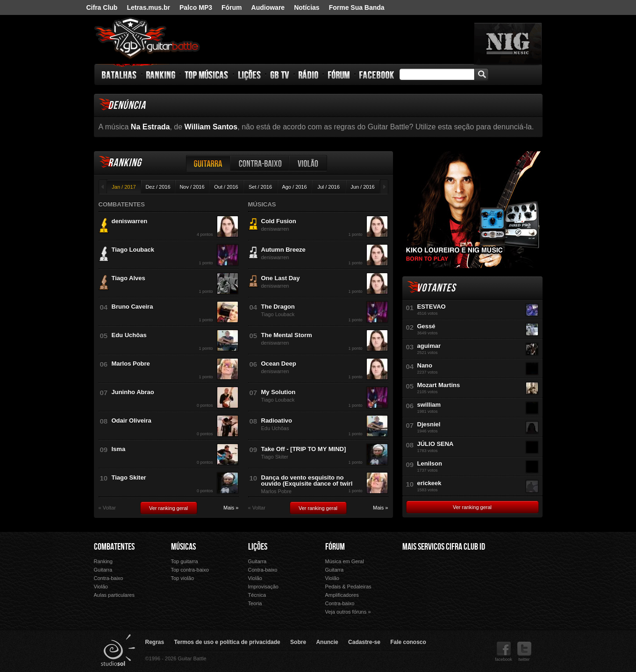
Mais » (231, 508)
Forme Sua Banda (357, 7)
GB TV (280, 75)
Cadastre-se (364, 642)
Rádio (309, 75)
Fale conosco (408, 642)
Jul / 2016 (329, 187)
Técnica (257, 595)
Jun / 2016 (362, 187)
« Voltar (107, 508)
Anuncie (327, 642)
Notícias (307, 7)
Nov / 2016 (192, 187)
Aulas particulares (114, 595)
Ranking (161, 75)
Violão (308, 163)
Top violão (183, 578)
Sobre (298, 642)
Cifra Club (102, 7)
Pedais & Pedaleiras (348, 587)
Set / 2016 (260, 187)
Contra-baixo (260, 163)
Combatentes (114, 547)
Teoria (255, 603)
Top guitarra (185, 561)
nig (508, 43)
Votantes (436, 288)
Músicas (183, 547)
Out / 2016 (226, 187)
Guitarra (208, 163)
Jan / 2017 (124, 187)
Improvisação (263, 587)
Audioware (268, 7)
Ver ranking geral (168, 508)
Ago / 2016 (294, 187)
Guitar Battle (147, 38)
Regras (155, 642)
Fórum (232, 7)
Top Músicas (207, 75)
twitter (524, 652)
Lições (250, 75)
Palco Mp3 (472, 584)
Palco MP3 (196, 7)
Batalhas (120, 75)
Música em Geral (345, 561)
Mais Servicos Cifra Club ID (444, 547)
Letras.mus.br (148, 7)
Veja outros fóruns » (348, 612)
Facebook (377, 75)
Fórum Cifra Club (423, 584)
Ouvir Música (423, 598)
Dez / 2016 (158, 187)
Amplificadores (342, 595)
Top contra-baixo (190, 570)
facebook (504, 652)
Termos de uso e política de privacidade (227, 642)
